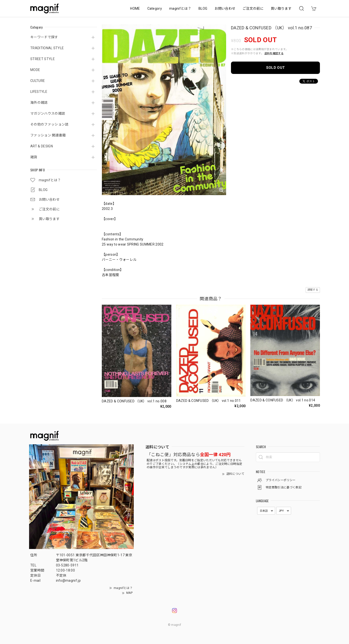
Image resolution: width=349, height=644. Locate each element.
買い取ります (281, 8)
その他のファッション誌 (49, 124)
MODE (35, 70)
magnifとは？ (180, 8)
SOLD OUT (276, 68)
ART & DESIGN (42, 146)
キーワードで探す (44, 37)
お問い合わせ (225, 8)
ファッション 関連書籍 (48, 135)
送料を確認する (274, 53)
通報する (313, 290)
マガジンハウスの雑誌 (48, 113)
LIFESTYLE (39, 92)
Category (155, 8)
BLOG (203, 8)
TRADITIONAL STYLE (47, 48)
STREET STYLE (43, 59)
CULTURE (38, 81)
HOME (135, 8)
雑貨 (34, 157)
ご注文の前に (253, 8)
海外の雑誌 (39, 103)
